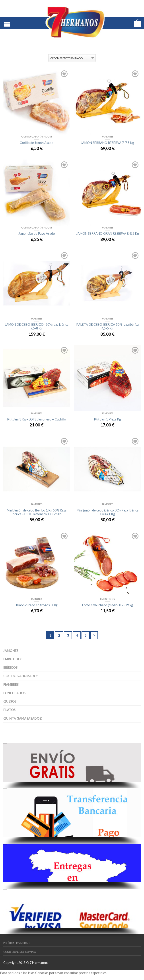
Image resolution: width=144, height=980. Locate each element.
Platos (9, 710)
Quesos (10, 701)
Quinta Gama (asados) (23, 718)
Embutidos (13, 659)
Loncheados (14, 693)
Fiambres (11, 685)
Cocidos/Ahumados (21, 676)
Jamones (11, 651)
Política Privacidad (16, 943)
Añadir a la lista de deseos (64, 74)
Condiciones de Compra (20, 952)
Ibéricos (10, 667)
